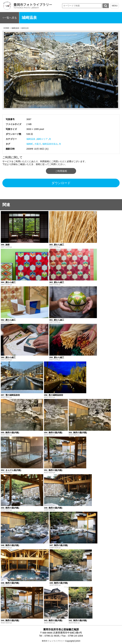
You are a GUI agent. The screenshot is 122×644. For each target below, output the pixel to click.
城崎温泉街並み (50, 144)
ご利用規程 (61, 171)
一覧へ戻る (10, 18)
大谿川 (38, 144)
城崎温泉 (31, 139)
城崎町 (30, 144)
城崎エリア (42, 139)
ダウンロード (61, 183)
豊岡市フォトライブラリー (53, 641)
